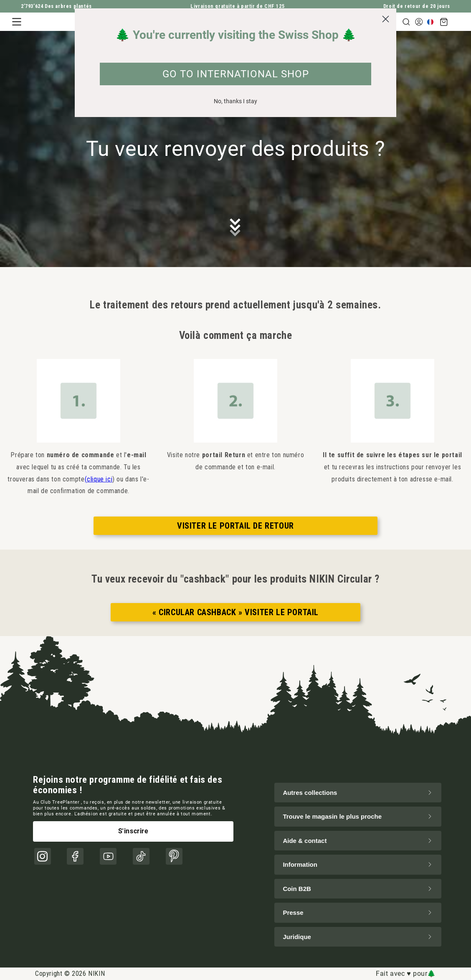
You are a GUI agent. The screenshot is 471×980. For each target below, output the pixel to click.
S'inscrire (133, 831)
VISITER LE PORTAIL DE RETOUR (235, 526)
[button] (17, 22)
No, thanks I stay (235, 101)
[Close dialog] (386, 19)
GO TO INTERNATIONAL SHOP (236, 74)
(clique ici (99, 479)
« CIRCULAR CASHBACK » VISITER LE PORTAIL (235, 612)
